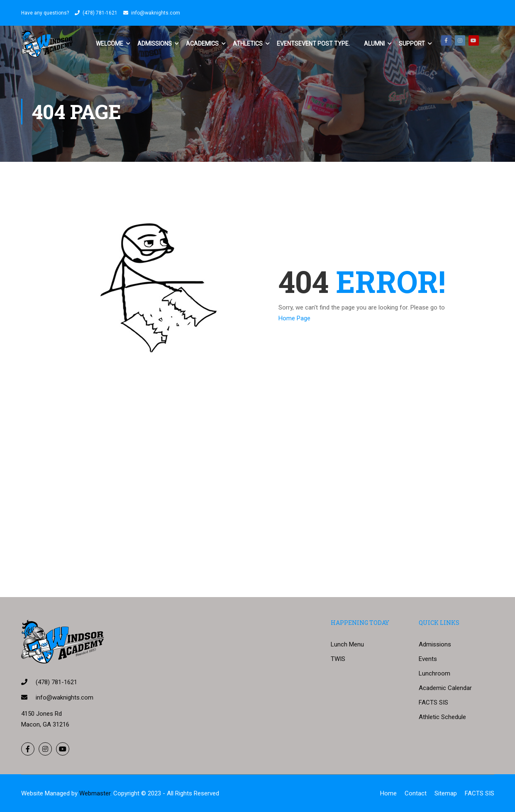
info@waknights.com (156, 13)
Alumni (374, 44)
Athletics (248, 44)
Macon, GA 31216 (45, 724)
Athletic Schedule (442, 717)
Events (313, 44)
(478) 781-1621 (100, 13)
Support (412, 44)
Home (388, 793)
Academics (202, 44)
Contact (416, 793)
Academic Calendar (445, 688)
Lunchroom (434, 673)
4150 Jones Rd (41, 714)
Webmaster (95, 793)
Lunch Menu (347, 644)
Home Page (294, 318)
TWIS (338, 659)
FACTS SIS (433, 702)
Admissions (155, 44)
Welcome (110, 44)
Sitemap (446, 793)
